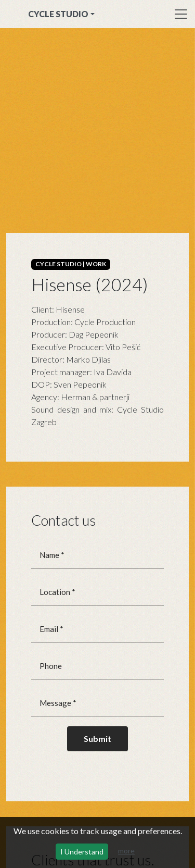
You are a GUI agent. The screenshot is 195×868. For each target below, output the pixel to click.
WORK (96, 264)
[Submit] (97, 739)
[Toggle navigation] (181, 14)
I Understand (82, 852)
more (126, 851)
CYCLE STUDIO (58, 14)
